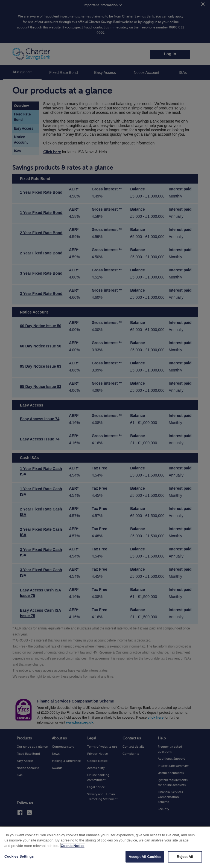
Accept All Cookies (145, 861)
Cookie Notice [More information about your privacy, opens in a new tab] (73, 850)
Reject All (185, 861)
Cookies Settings (19, 861)
